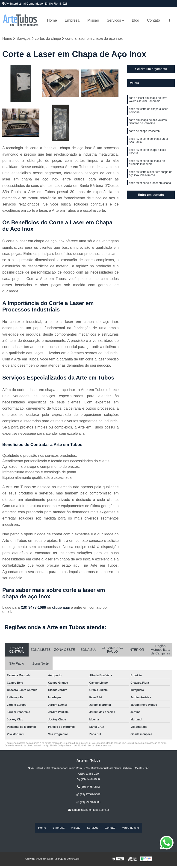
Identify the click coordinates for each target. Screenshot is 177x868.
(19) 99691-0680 (88, 804)
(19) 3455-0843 (88, 788)
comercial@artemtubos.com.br (89, 811)
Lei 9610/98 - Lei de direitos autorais (93, 747)
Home (52, 20)
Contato (153, 20)
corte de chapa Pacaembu (145, 139)
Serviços (114, 20)
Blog (136, 20)
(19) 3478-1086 (34, 609)
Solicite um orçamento (151, 70)
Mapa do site (130, 828)
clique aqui (61, 609)
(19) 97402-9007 (88, 796)
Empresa (72, 20)
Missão (93, 20)
